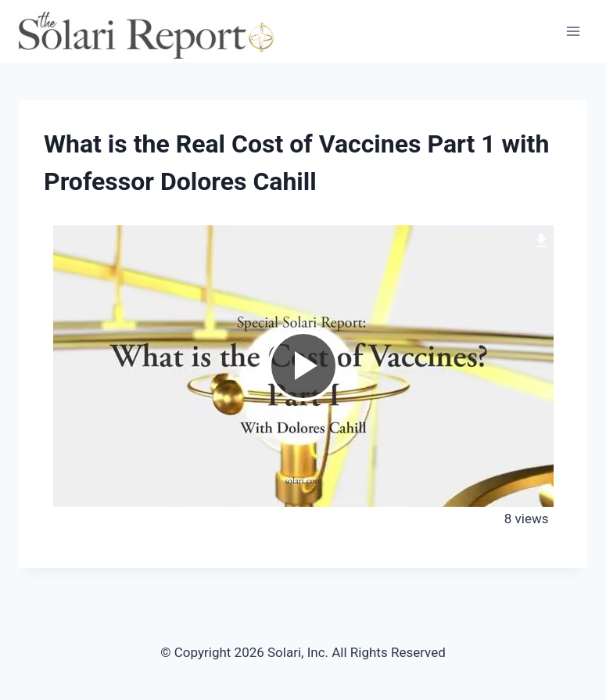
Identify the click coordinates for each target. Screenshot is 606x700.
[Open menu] (573, 31)
